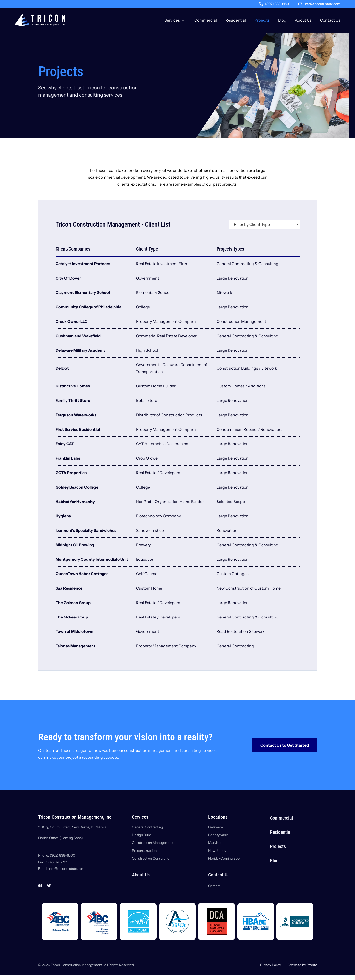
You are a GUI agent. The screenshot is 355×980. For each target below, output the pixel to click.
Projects (262, 20)
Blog (282, 20)
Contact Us (330, 20)
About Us (303, 20)
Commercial (206, 20)
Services (172, 20)
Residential (236, 20)
